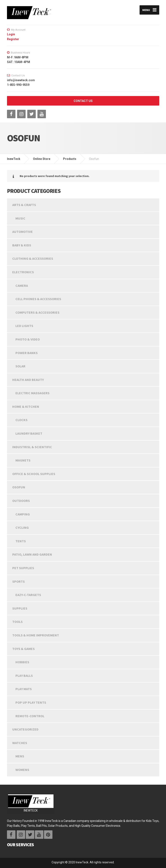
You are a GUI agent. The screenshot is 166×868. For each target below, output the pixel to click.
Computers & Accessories (37, 312)
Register (13, 39)
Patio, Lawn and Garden (32, 554)
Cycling (22, 527)
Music (20, 218)
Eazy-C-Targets (28, 595)
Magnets (23, 460)
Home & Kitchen (26, 407)
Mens (20, 756)
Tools (17, 622)
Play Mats (24, 689)
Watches (20, 743)
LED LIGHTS (24, 326)
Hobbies (22, 662)
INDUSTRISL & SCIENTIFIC (32, 447)
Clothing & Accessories (33, 258)
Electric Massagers (32, 393)
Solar (20, 366)
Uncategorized (25, 729)
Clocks (21, 420)
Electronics (23, 272)
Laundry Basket (29, 433)
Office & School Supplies (34, 474)
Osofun (19, 487)
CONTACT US (83, 101)
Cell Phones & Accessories (38, 299)
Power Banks (27, 353)
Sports (19, 581)
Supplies (20, 608)
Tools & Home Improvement (36, 635)
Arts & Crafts (24, 205)
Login (11, 34)
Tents (21, 541)
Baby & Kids (22, 245)
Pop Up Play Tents (31, 702)
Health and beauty (28, 380)
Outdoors (21, 501)
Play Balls (24, 676)
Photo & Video (28, 339)
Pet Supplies (23, 568)
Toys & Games (23, 649)
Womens (22, 770)
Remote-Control (30, 716)
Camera (22, 286)
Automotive (23, 232)
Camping (23, 514)
